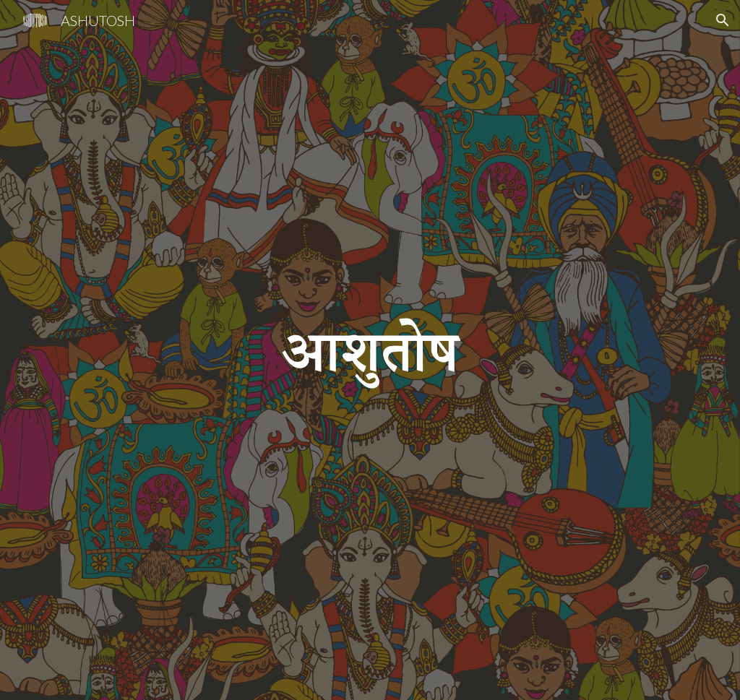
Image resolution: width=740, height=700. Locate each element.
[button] (723, 20)
